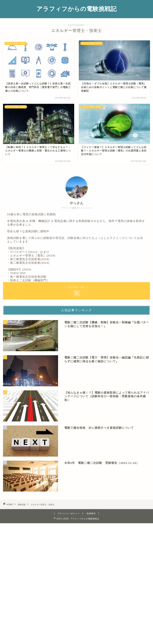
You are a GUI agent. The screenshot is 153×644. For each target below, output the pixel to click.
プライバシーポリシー (69, 513)
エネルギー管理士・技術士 (43, 505)
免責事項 (91, 513)
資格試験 (22, 505)
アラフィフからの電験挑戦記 (77, 9)
